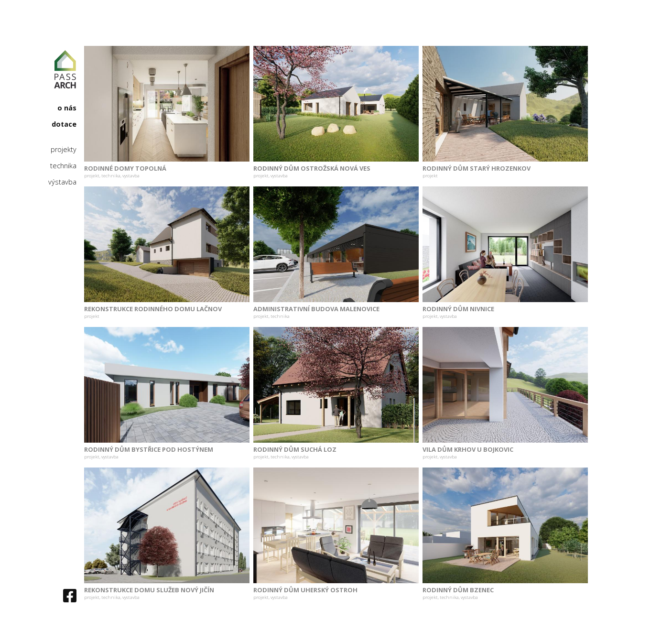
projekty (64, 150)
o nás (67, 108)
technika (63, 166)
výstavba (62, 182)
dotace (64, 125)
